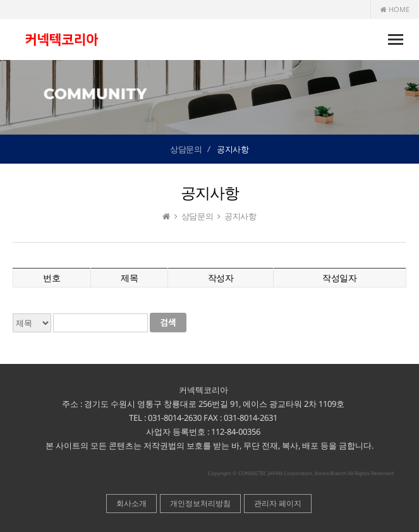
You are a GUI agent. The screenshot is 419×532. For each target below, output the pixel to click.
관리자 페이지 (278, 503)
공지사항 (233, 149)
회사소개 (131, 503)
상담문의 (186, 149)
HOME (395, 9)
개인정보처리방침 (200, 503)
